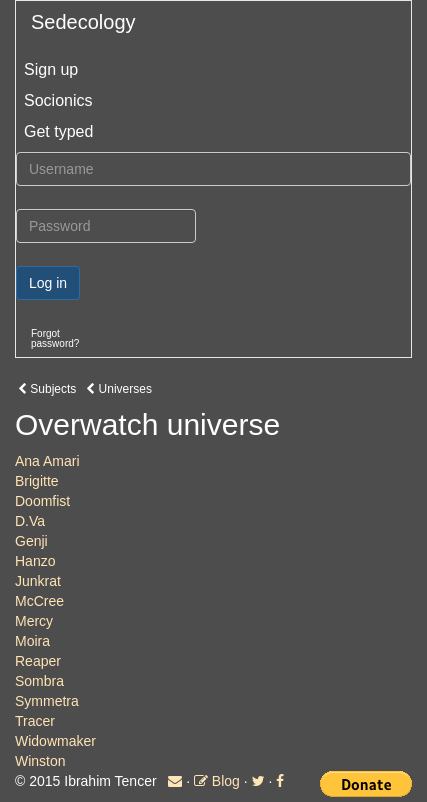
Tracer (35, 721)
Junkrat (38, 581)
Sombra (39, 681)
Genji (31, 541)
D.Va (30, 521)
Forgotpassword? (55, 338)
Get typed (58, 131)
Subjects (47, 389)
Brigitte (37, 481)
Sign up (51, 69)
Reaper (38, 661)
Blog (217, 781)
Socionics (58, 100)
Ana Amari (47, 461)
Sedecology (83, 22)
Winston (40, 761)
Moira (32, 641)
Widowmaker (55, 741)
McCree (39, 601)
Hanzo (35, 561)
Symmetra (47, 701)
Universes (119, 389)
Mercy (34, 621)
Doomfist (42, 501)
